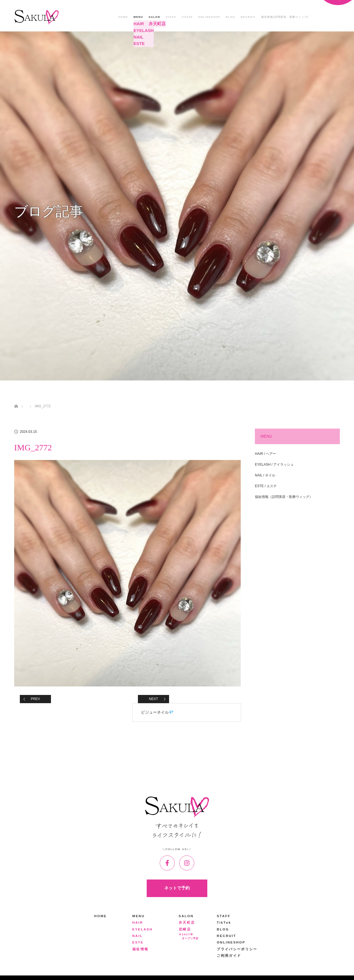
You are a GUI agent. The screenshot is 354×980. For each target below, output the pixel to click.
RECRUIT (248, 17)
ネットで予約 (177, 888)
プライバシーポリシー (237, 949)
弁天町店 (187, 922)
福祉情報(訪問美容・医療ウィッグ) (285, 17)
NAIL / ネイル (265, 475)
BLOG (230, 17)
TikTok (187, 17)
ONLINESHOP (209, 17)
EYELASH (142, 929)
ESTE (138, 942)
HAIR (138, 922)
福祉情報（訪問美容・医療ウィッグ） (284, 497)
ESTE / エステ (266, 486)
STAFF (171, 17)
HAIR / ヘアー (265, 454)
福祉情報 (140, 949)
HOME (123, 17)
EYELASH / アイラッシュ (274, 465)
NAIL (137, 936)
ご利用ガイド (229, 956)
